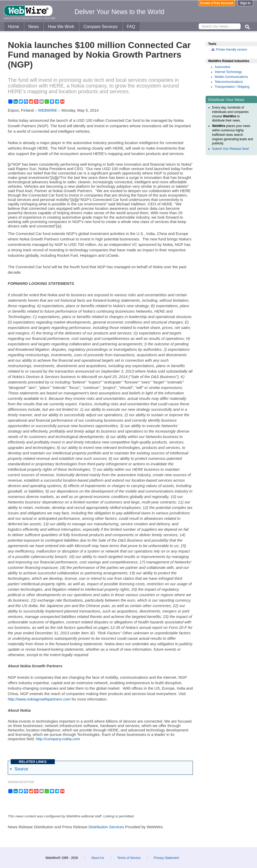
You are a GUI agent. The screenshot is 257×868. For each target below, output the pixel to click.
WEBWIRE (48, 110)
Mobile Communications (231, 77)
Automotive (222, 67)
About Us (97, 858)
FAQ (131, 27)
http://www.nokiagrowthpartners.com (39, 699)
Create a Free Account (217, 3)
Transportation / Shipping (232, 87)
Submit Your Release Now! (231, 149)
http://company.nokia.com (58, 739)
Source (21, 769)
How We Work (61, 27)
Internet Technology (228, 72)
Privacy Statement (166, 858)
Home (14, 27)
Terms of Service (129, 858)
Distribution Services (106, 827)
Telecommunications (229, 82)
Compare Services (100, 27)
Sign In (245, 3)
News (33, 27)
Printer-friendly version (232, 50)
